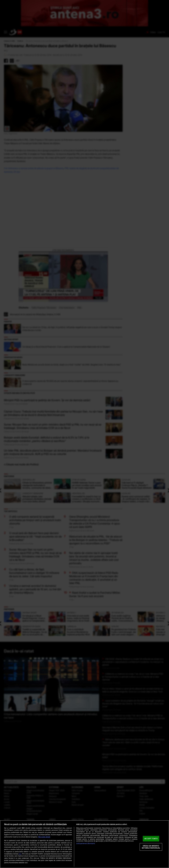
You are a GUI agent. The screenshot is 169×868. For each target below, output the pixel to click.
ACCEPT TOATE (151, 839)
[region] (84, 844)
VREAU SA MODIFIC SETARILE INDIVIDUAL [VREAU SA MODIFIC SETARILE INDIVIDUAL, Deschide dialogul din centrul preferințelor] (151, 847)
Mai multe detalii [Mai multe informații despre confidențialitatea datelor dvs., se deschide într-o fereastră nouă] (44, 837)
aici (20, 854)
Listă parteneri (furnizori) (86, 843)
